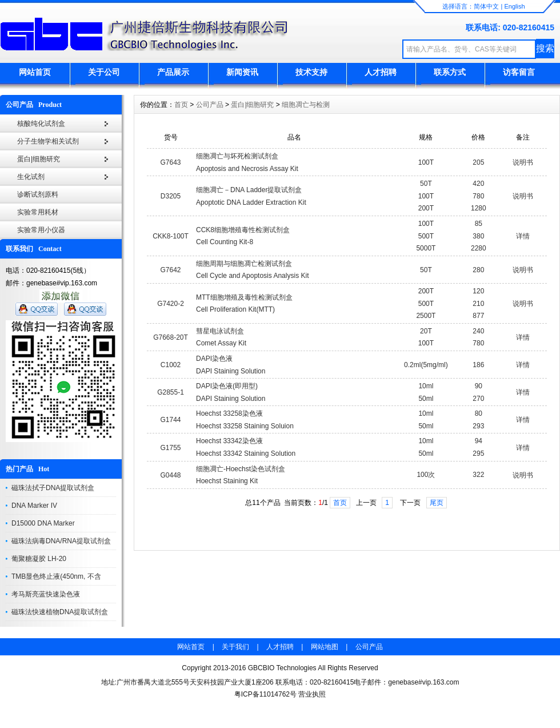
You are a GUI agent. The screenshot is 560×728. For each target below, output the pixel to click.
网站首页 (35, 72)
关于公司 (104, 72)
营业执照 (312, 694)
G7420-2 (171, 304)
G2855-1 (171, 392)
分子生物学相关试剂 (48, 141)
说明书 (523, 162)
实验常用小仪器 (41, 230)
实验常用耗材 (38, 212)
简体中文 (486, 6)
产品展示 (173, 72)
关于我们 (235, 647)
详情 (523, 236)
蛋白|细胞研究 (39, 159)
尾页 (437, 503)
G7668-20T (171, 337)
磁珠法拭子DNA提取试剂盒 (53, 488)
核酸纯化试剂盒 (41, 124)
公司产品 (210, 105)
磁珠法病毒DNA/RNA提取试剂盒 (61, 541)
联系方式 (450, 72)
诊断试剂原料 (38, 194)
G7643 (171, 162)
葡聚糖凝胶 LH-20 (39, 559)
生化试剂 (31, 177)
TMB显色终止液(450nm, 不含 (56, 576)
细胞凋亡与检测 (306, 105)
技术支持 (311, 72)
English (514, 6)
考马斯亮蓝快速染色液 (46, 594)
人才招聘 (381, 72)
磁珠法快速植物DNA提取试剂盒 (60, 612)
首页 (181, 105)
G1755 (171, 448)
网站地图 (325, 647)
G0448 (171, 475)
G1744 (171, 420)
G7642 (171, 270)
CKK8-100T (171, 236)
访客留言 (519, 72)
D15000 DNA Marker (43, 523)
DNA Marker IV (34, 506)
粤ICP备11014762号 (265, 694)
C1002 (171, 365)
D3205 (171, 196)
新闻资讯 (242, 72)
